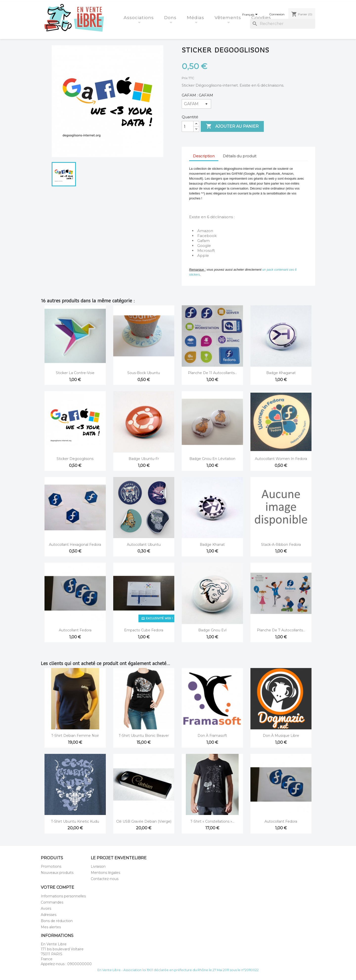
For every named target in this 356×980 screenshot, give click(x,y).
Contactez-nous (105, 879)
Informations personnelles (63, 896)
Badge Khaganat (281, 373)
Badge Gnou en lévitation (212, 459)
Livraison (98, 866)
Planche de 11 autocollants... (212, 373)
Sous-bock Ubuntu (144, 373)
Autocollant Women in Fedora (281, 459)
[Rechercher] (283, 24)
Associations (139, 17)
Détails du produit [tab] (240, 156)
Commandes (52, 902)
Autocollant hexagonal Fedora (75, 545)
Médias (196, 17)
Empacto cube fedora (144, 630)
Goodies (262, 17)
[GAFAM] (196, 104)
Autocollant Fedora (75, 630)
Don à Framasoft (212, 736)
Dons (171, 17)
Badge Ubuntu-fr (144, 459)
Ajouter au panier (232, 126)
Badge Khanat (212, 545)
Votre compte (57, 887)
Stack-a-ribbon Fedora (281, 545)
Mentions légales (105, 873)
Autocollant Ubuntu (144, 545)
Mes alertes (51, 927)
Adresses (49, 915)
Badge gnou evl (212, 630)
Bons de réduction (57, 921)
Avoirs (46, 908)
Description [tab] (204, 156)
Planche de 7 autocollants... (281, 630)
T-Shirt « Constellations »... (212, 821)
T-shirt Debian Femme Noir (75, 736)
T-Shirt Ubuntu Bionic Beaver (144, 736)
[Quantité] (188, 126)
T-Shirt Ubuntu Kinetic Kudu (75, 821)
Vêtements (229, 17)
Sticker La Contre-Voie (75, 373)
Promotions (51, 866)
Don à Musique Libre (281, 736)
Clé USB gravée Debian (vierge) (144, 821)
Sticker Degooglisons (75, 459)
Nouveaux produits (57, 873)
